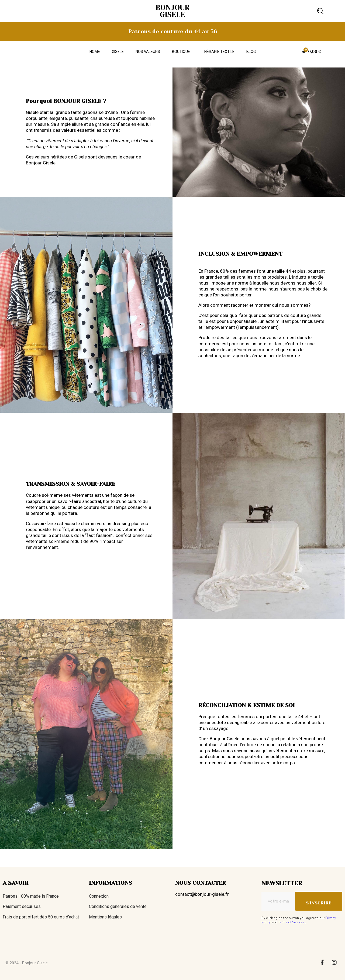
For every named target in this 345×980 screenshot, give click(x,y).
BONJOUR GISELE (172, 11)
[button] (320, 11)
